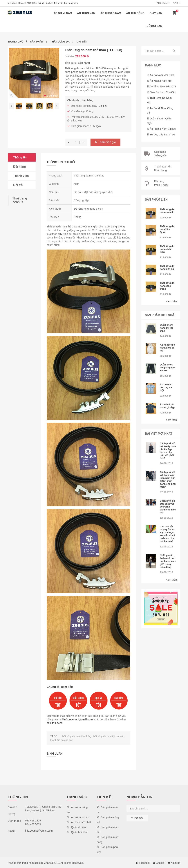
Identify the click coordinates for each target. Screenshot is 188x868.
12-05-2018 (167, 547)
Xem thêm (172, 301)
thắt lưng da (69, 736)
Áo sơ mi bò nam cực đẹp (167, 406)
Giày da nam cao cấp (163, 92)
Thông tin (20, 157)
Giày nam (156, 13)
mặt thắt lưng (84, 736)
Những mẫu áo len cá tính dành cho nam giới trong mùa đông (168, 561)
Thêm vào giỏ (105, 142)
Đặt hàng (20, 167)
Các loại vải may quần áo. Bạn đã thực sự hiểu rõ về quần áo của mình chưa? (168, 534)
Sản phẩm (37, 42)
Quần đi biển (76, 827)
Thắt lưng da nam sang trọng (167, 286)
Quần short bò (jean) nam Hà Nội (168, 368)
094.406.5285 (33, 824)
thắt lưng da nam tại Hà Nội (109, 736)
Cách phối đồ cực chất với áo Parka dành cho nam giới (168, 507)
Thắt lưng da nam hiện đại (167, 267)
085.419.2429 (25, 3)
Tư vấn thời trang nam (66, 3)
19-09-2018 (167, 572)
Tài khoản (161, 3)
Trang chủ (15, 42)
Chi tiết (103, 106)
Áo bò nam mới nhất (162, 75)
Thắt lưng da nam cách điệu (167, 249)
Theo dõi (137, 818)
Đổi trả (18, 185)
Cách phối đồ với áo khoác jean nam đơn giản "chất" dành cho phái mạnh (168, 479)
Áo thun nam (86, 13)
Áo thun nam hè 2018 (163, 86)
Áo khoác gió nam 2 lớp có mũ (167, 348)
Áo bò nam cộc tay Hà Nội (166, 387)
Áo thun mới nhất (79, 822)
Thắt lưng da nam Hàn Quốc (167, 229)
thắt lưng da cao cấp (62, 740)
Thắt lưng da (60, 42)
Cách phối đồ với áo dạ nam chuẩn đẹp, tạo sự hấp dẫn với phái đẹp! (168, 451)
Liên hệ (48, 3)
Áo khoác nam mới (161, 81)
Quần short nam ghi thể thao (167, 328)
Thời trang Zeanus (20, 200)
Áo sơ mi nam (63, 13)
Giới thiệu (38, 3)
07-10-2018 (167, 492)
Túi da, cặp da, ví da (162, 135)
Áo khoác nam (111, 13)
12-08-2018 (167, 518)
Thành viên (21, 176)
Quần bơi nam (77, 832)
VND (176, 3)
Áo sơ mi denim (78, 817)
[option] (34, 73)
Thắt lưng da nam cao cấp (167, 211)
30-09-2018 (167, 463)
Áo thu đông (135, 13)
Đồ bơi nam (155, 26)
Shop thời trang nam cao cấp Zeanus (31, 862)
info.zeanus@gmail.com (78, 719)
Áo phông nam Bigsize (163, 129)
